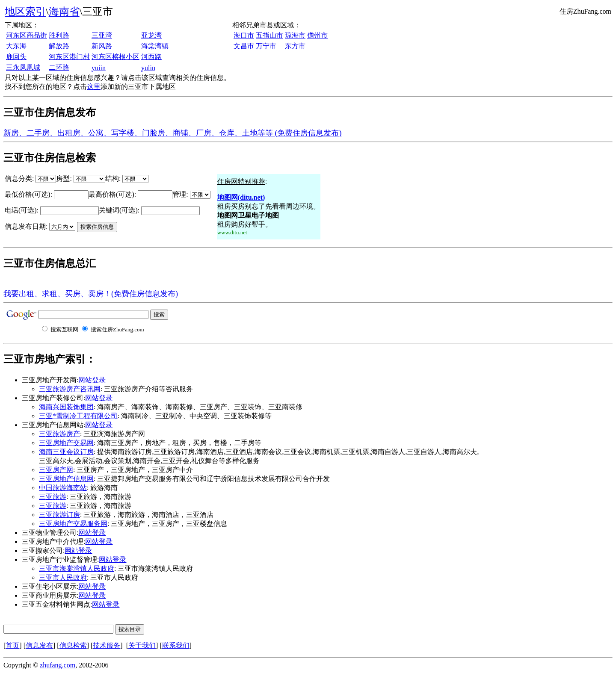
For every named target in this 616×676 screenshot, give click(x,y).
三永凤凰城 (23, 67)
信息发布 (39, 645)
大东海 (16, 46)
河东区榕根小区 (115, 57)
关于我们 (142, 645)
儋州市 (317, 35)
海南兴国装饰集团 (66, 407)
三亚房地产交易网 (66, 443)
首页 (12, 645)
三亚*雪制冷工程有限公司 (78, 416)
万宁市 (266, 46)
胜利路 (59, 35)
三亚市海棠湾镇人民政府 (77, 568)
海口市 (244, 35)
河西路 (151, 57)
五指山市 (269, 35)
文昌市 (244, 46)
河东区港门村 (69, 57)
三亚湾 (102, 35)
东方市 (295, 46)
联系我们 (176, 645)
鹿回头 (16, 57)
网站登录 (92, 380)
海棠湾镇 (155, 46)
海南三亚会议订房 (66, 452)
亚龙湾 (151, 35)
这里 (94, 87)
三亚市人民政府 (63, 577)
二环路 (59, 67)
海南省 (64, 12)
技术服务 (107, 645)
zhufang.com (58, 665)
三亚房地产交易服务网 (73, 524)
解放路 (59, 46)
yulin (148, 68)
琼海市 (295, 35)
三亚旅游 (53, 497)
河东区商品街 (27, 35)
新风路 (102, 46)
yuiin (99, 68)
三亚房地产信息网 (66, 479)
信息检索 (73, 645)
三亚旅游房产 (59, 434)
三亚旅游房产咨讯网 (70, 389)
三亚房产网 (56, 470)
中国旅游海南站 (63, 488)
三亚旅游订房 (59, 515)
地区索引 (25, 12)
